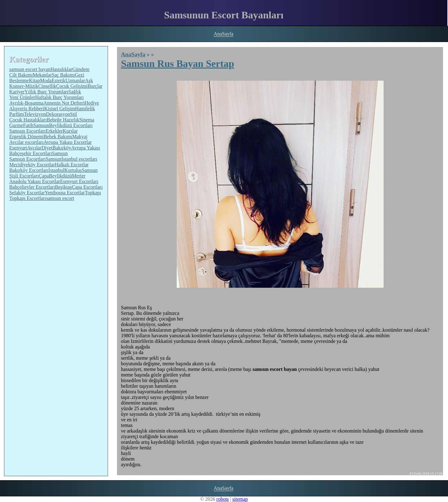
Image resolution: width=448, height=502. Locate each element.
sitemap (240, 499)
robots (223, 499)
